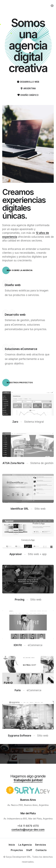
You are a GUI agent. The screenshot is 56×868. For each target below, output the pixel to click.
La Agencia (25, 845)
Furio (18, 690)
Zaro (15, 422)
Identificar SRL (20, 509)
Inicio (12, 845)
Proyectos (17, 850)
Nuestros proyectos (17, 383)
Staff (29, 850)
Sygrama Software (20, 736)
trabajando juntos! (28, 780)
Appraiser (16, 554)
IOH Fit (18, 645)
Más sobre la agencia (17, 270)
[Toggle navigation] (52, 6)
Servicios (41, 845)
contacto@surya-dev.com (28, 830)
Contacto (41, 850)
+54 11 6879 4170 (28, 826)
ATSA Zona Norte (13, 463)
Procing (20, 600)
